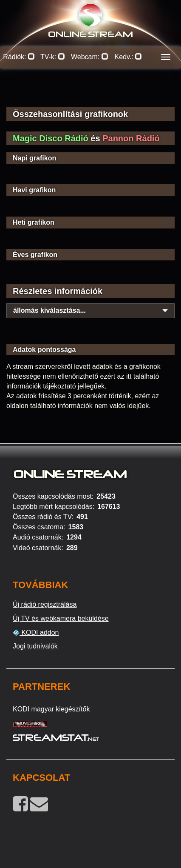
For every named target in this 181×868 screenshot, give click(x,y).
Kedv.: (129, 57)
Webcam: (90, 57)
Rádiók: (19, 57)
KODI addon (36, 633)
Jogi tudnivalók (35, 646)
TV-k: (53, 57)
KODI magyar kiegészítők (51, 709)
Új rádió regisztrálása (45, 604)
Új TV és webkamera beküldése (61, 618)
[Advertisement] (90, 94)
